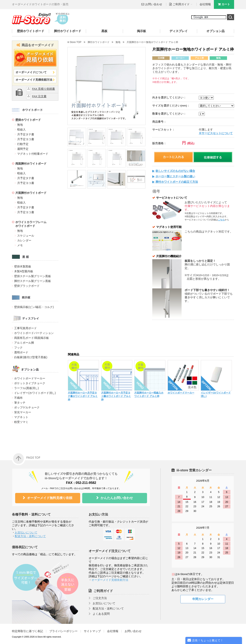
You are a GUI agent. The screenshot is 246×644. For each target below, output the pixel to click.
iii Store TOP (74, 42)
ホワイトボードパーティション (34, 333)
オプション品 (216, 31)
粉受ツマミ (21, 422)
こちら (221, 220)
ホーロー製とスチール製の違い (175, 176)
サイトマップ (92, 631)
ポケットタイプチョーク (30, 383)
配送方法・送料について (30, 536)
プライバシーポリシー (63, 631)
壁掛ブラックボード (27, 286)
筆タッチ (20, 403)
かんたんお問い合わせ (117, 498)
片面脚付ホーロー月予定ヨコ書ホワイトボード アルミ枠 (116, 396)
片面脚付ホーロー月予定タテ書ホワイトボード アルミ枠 (83, 396)
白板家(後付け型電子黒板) (31, 357)
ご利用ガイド (103, 591)
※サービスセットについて (216, 133)
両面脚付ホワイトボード (31, 164)
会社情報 (205, 4)
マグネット (21, 417)
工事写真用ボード (25, 328)
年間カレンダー (203, 599)
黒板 (104, 31)
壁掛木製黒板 (23, 266)
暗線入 (21, 129)
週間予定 (23, 149)
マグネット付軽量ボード (33, 154)
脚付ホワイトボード (68, 31)
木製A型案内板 (24, 271)
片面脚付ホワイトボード (31, 193)
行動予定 (23, 144)
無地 (20, 125)
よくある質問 (101, 614)
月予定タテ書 (26, 134)
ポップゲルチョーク (27, 407)
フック (18, 348)
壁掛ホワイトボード (31, 31)
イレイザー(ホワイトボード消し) (35, 393)
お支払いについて (26, 533)
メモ (20, 245)
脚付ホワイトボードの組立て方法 (177, 182)
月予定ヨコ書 (26, 139)
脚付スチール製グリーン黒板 (33, 281)
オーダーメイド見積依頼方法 (34, 80)
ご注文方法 (100, 598)
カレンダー (24, 240)
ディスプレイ (179, 31)
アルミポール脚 (24, 343)
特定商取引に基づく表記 (27, 631)
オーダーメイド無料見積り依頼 (50, 498)
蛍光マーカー (23, 412)
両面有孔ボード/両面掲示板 (32, 338)
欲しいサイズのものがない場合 (175, 171)
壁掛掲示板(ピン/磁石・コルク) (34, 307)
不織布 (18, 398)
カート (226, 4)
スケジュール (26, 236)
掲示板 (141, 31)
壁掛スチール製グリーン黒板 (33, 276)
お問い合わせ (154, 4)
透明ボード (21, 352)
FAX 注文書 (39, 96)
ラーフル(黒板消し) (26, 388)
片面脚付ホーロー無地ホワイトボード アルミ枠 (152, 42)
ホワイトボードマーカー (30, 378)
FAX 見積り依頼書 (44, 89)
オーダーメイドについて (31, 72)
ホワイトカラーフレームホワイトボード (31, 224)
